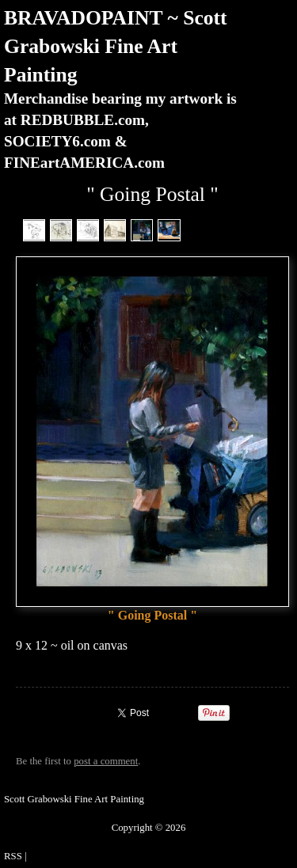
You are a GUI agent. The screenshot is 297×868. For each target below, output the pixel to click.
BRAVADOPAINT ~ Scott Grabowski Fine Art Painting (116, 46)
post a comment (106, 761)
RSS (13, 856)
